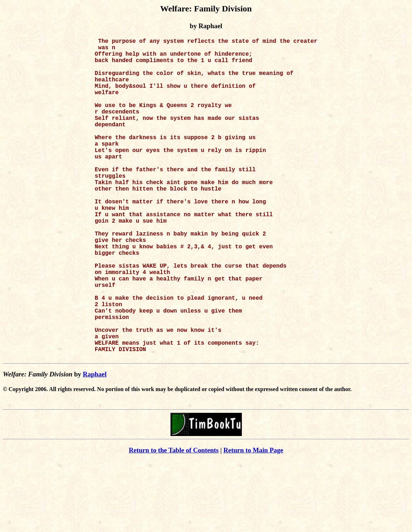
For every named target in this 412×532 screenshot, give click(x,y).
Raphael (95, 445)
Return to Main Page (253, 521)
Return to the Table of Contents (174, 521)
